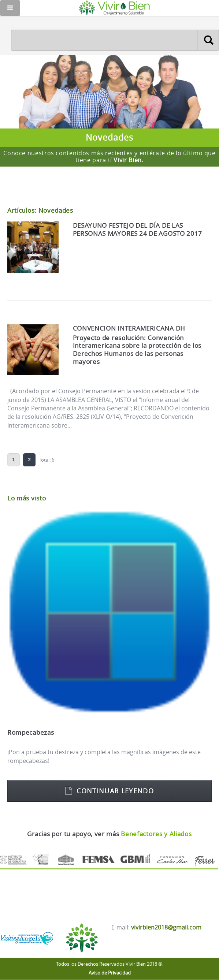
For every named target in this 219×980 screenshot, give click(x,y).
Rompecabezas (31, 732)
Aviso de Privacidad (110, 973)
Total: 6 (47, 459)
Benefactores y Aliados (156, 834)
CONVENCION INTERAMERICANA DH (129, 328)
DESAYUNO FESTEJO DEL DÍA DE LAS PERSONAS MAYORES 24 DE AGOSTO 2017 (138, 229)
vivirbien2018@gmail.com (166, 927)
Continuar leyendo (115, 791)
